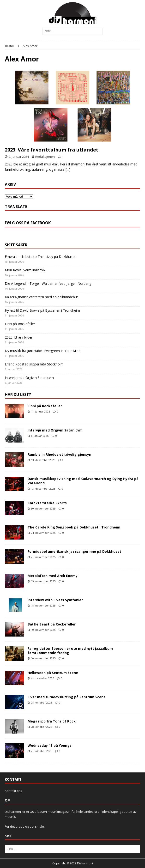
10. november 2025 (43, 630)
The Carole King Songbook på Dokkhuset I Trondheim (74, 527)
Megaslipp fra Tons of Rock (52, 721)
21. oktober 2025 (42, 751)
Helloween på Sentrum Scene (53, 673)
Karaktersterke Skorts (47, 503)
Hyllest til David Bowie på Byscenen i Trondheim (42, 310)
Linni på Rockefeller (20, 324)
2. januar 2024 (19, 157)
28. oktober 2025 (42, 702)
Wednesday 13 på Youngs (50, 745)
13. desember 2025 (43, 460)
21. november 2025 (43, 557)
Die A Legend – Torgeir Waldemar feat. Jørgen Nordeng (48, 283)
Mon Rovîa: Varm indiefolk (25, 270)
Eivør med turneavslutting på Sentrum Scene (67, 697)
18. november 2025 (43, 605)
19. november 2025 (43, 581)
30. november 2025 (43, 508)
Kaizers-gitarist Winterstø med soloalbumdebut (41, 297)
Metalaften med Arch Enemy (53, 576)
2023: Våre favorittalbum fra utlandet (52, 150)
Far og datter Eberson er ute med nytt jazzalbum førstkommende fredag (70, 651)
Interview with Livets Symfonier (55, 600)
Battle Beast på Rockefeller (52, 624)
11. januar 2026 (40, 411)
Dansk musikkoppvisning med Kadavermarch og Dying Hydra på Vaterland (83, 481)
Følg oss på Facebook (28, 223)
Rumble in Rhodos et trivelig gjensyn (59, 454)
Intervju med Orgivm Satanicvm (29, 378)
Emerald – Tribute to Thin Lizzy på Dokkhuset (40, 257)
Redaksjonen (45, 157)
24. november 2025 (43, 533)
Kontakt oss (13, 791)
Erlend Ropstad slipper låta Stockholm (34, 364)
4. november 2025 (42, 678)
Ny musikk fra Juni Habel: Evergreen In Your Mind (43, 351)
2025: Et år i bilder (19, 337)
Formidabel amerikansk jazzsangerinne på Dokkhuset (74, 551)
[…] (68, 169)
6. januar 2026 (40, 436)
